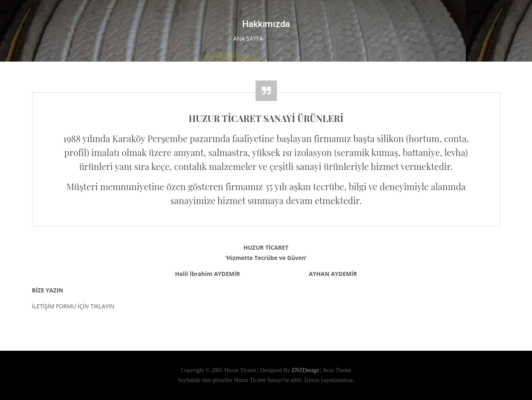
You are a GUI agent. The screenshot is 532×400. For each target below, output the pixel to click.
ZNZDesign (306, 370)
